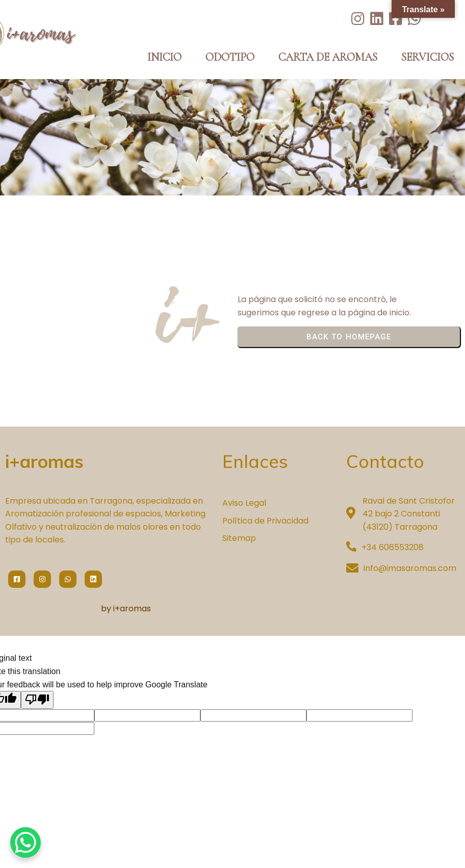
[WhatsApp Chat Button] (25, 842)
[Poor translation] (37, 700)
